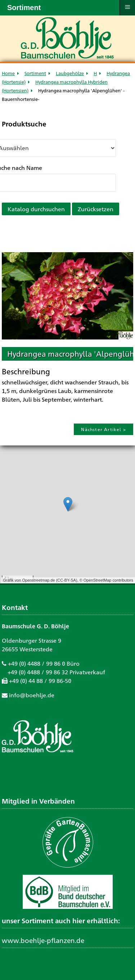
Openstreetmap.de (38, 580)
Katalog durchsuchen (36, 209)
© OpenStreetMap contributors (106, 580)
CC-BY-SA (67, 580)
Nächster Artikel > (103, 429)
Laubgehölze (70, 73)
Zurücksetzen (96, 209)
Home (8, 73)
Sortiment (35, 73)
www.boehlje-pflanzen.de (43, 940)
